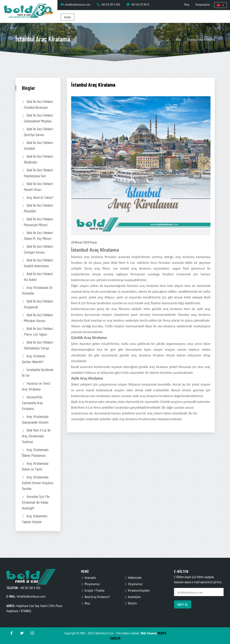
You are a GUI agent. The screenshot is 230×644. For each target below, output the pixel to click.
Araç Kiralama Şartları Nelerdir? (34, 359)
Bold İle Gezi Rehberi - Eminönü (38, 145)
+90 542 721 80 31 (138, 4)
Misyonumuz (90, 584)
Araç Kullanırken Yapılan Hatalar (35, 519)
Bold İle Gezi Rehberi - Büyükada (38, 159)
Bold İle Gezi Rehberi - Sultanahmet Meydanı (38, 118)
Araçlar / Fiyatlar (93, 590)
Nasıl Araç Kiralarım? (95, 597)
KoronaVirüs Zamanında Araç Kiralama (32, 403)
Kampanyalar (203, 4)
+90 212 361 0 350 (108, 4)
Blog (187, 4)
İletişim (131, 603)
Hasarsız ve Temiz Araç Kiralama (36, 386)
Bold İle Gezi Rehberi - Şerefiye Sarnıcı (38, 132)
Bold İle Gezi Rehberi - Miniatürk (38, 208)
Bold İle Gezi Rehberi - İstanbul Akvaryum (38, 104)
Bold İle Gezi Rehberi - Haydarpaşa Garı (38, 173)
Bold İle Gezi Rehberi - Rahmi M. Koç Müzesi (38, 235)
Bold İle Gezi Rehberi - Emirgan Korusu (38, 249)
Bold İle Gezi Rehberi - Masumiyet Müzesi (38, 222)
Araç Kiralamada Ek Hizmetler (37, 290)
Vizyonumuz (133, 584)
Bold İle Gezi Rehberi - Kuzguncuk (38, 304)
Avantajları (133, 597)
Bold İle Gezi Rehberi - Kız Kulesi (38, 277)
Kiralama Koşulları (137, 590)
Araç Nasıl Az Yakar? (38, 197)
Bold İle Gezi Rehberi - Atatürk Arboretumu (38, 263)
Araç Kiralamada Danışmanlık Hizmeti (35, 419)
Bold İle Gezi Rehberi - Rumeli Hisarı (38, 186)
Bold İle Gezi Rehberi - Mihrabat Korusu (38, 318)
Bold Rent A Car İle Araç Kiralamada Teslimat (36, 436)
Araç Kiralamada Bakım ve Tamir (35, 466)
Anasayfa (88, 577)
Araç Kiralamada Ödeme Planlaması (35, 452)
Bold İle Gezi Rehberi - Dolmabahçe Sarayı (38, 345)
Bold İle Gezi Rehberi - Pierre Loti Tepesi (38, 331)
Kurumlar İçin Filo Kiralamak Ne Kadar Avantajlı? (36, 502)
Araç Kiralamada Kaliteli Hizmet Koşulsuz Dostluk (38, 483)
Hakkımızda (133, 577)
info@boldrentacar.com (75, 4)
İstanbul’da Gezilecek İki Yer (38, 372)
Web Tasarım (149, 633)
